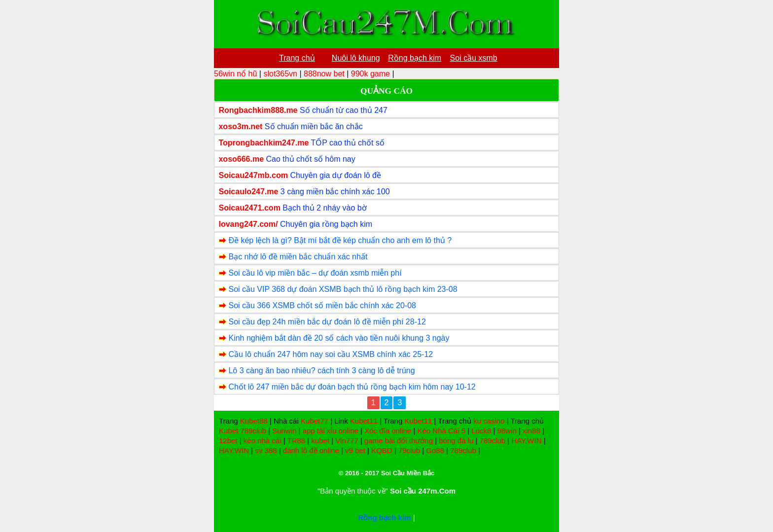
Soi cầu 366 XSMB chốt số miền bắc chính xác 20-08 (322, 305)
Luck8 (481, 431)
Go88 (435, 450)
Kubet (228, 431)
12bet (228, 441)
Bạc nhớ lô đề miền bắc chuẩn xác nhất (298, 257)
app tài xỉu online (331, 431)
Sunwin (284, 431)
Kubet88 (254, 421)
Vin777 (347, 441)
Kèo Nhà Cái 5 (441, 431)
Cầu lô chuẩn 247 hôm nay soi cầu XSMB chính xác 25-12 (331, 354)
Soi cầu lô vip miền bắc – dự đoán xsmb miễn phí (315, 273)
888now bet (324, 74)
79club (409, 450)
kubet (320, 441)
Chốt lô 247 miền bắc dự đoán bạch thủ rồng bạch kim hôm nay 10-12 (352, 387)
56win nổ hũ (235, 74)
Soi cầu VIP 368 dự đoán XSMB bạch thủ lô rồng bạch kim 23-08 (343, 289)
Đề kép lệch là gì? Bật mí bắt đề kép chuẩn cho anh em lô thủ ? (340, 240)
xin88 (531, 431)
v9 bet (355, 450)
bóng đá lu (456, 441)
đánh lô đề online (311, 450)
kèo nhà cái (263, 441)
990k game (370, 74)
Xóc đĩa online (388, 431)
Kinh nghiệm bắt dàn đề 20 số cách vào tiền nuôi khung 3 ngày (339, 338)
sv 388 (266, 450)
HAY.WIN (526, 441)
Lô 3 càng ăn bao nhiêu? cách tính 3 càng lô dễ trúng (321, 371)
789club (253, 431)
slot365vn (280, 74)
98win (507, 431)
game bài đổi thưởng (399, 441)
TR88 (297, 441)
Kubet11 (364, 421)
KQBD (382, 450)
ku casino (489, 421)
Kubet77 (315, 421)
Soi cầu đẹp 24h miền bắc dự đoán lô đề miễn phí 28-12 (327, 322)
